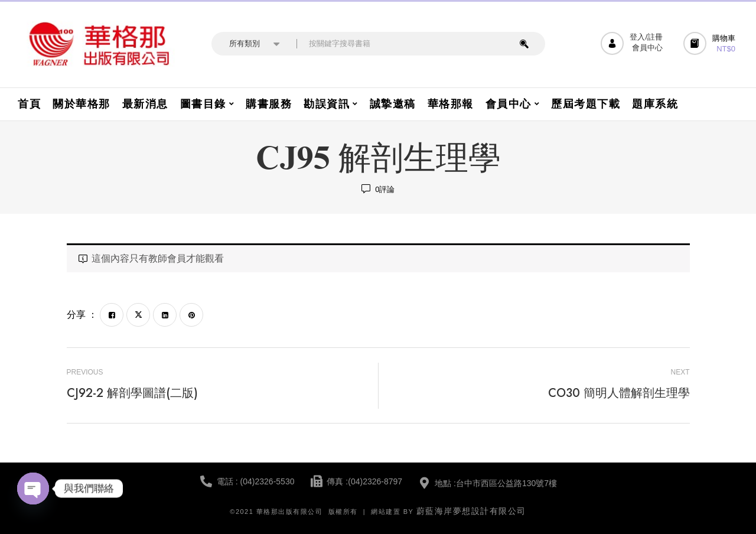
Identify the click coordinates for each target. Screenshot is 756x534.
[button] (711, 43)
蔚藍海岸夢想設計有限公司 (471, 511)
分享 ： (82, 315)
